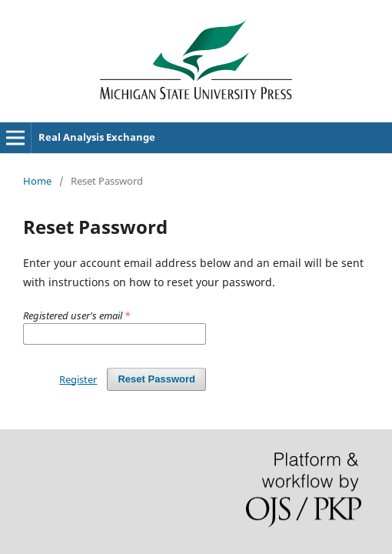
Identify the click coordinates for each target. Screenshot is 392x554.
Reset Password (156, 379)
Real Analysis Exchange (97, 137)
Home (37, 181)
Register (78, 379)
